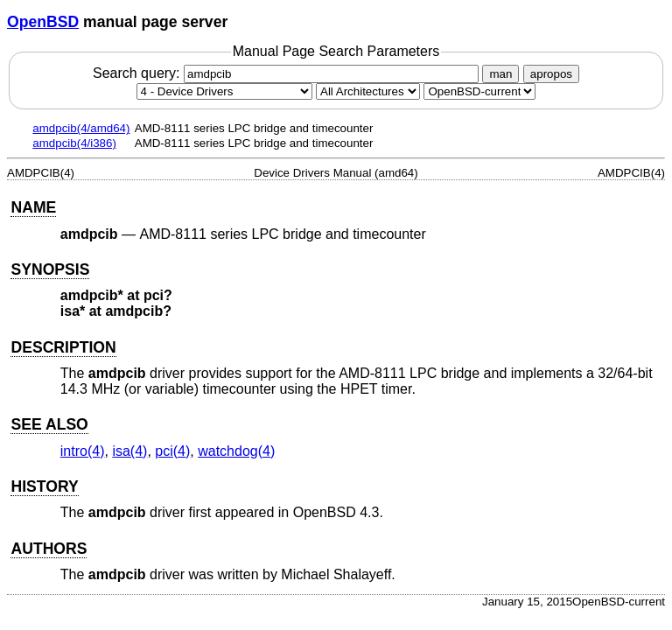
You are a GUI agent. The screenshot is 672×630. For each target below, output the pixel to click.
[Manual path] (479, 91)
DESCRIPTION (63, 347)
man (500, 74)
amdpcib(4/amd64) (81, 128)
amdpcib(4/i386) (74, 143)
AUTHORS (49, 549)
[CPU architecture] (368, 91)
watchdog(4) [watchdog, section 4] (236, 451)
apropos (551, 74)
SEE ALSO (49, 424)
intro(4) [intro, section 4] (83, 451)
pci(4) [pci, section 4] (172, 451)
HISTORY (44, 486)
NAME (33, 207)
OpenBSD (43, 22)
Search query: (288, 73)
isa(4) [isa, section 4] (129, 451)
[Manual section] (224, 91)
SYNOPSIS (50, 269)
